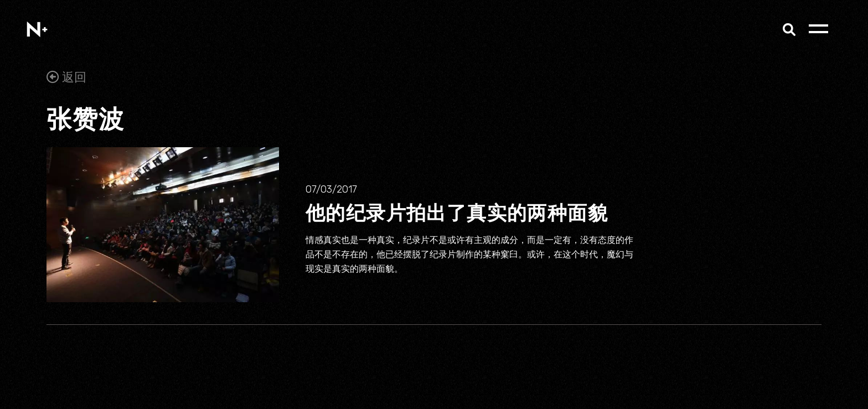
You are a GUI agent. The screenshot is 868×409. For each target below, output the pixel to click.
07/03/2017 (331, 189)
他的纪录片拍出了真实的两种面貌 (457, 213)
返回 (66, 77)
